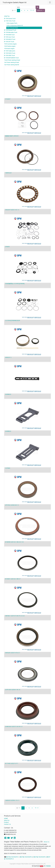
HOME (6, 818)
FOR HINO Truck (10, 55)
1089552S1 (8, 173)
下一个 (32, 10)
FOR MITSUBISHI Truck (12, 58)
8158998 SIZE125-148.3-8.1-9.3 (14, 542)
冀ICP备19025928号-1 (13, 857)
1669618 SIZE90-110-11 (12, 800)
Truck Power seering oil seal (12, 60)
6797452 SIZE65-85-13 (12, 505)
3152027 (8, 99)
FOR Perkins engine (10, 46)
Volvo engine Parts (12, 23)
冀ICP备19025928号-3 (40, 857)
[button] (41, 10)
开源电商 (48, 866)
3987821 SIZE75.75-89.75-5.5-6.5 (15, 616)
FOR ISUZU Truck (10, 53)
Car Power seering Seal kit (12, 65)
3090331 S (8, 357)
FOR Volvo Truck (11, 21)
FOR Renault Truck (11, 30)
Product (6, 822)
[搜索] (37, 7)
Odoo (41, 866)
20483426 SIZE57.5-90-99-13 (14, 726)
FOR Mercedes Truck (11, 32)
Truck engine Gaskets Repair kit (15, 2)
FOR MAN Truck (10, 35)
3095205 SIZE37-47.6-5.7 (13, 653)
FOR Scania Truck (11, 19)
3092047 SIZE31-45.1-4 (12, 210)
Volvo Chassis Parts (12, 28)
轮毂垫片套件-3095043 (12, 136)
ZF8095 (7, 247)
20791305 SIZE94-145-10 (13, 690)
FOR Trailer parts (10, 51)
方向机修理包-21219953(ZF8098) (15, 284)
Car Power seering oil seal (12, 62)
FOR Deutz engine (9, 49)
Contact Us (7, 824)
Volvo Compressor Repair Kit (15, 25)
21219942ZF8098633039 (13, 320)
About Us (7, 820)
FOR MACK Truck (10, 39)
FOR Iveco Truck (10, 37)
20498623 (8, 394)
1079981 (8, 468)
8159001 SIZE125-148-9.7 (13, 579)
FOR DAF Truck (10, 42)
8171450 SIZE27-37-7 (12, 763)
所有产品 (7, 16)
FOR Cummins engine (10, 44)
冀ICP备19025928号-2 (26, 857)
